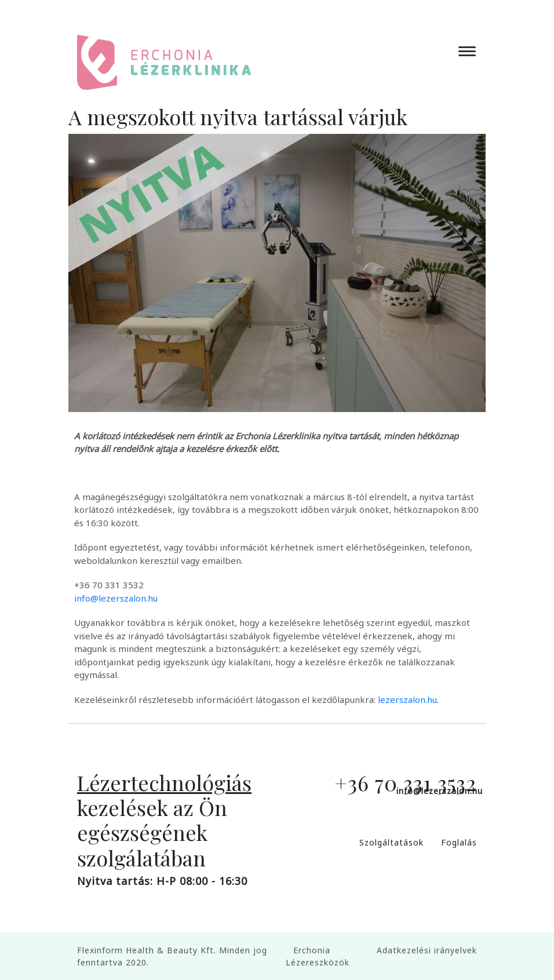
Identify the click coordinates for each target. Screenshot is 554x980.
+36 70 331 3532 (406, 782)
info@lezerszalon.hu (116, 598)
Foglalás (459, 842)
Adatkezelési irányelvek (427, 950)
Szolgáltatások (391, 842)
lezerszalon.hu (407, 700)
